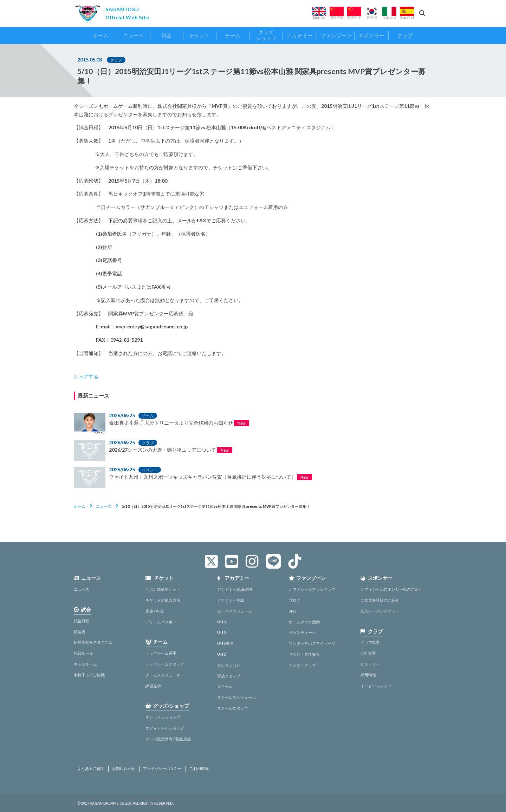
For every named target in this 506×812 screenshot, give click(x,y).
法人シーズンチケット (380, 611)
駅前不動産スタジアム (93, 642)
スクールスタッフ (233, 708)
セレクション (229, 665)
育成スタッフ (229, 676)
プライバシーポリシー (162, 768)
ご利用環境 (199, 768)
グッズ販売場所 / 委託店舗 (168, 739)
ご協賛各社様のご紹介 (380, 600)
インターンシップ (376, 686)
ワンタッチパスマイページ (312, 643)
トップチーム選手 (161, 653)
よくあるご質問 (91, 768)
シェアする (86, 376)
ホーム (80, 506)
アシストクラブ (302, 665)
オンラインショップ (163, 717)
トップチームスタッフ (165, 664)
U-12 (221, 654)
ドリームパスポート (163, 622)
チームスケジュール (163, 675)
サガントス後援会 (304, 654)
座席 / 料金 (155, 611)
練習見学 (153, 686)
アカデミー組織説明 (235, 589)
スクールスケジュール (236, 697)
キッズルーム (85, 664)
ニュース (104, 506)
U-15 (221, 632)
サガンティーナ (302, 632)
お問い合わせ (124, 768)
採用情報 (368, 675)
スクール (225, 686)
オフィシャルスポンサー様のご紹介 (391, 589)
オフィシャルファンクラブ (312, 589)
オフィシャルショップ (165, 728)
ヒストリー (370, 664)
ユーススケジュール (235, 611)
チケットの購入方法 (163, 600)
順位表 (80, 632)
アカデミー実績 (231, 600)
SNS (292, 611)
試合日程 (82, 621)
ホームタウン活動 (304, 622)
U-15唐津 (225, 643)
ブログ (295, 600)
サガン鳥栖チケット (163, 589)
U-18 (221, 622)
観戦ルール (83, 653)
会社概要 (368, 653)
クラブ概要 (370, 642)
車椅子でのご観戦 (89, 675)
